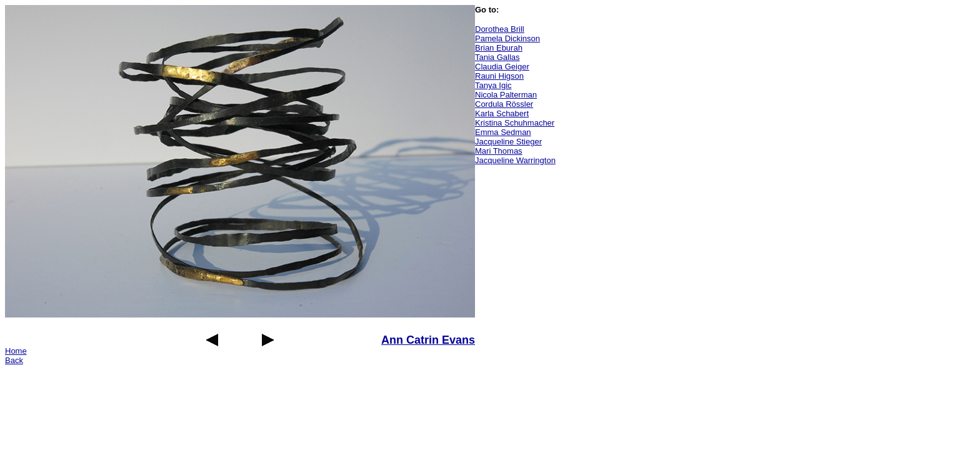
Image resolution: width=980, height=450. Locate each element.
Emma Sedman (503, 132)
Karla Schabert (502, 113)
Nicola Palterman (506, 95)
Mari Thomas (499, 151)
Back (14, 360)
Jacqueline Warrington (515, 160)
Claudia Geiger (502, 67)
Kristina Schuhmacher (515, 123)
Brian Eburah (499, 48)
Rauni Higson (499, 76)
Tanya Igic (493, 85)
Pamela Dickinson (507, 38)
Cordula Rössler (504, 104)
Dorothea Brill (500, 29)
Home (16, 351)
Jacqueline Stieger (508, 142)
